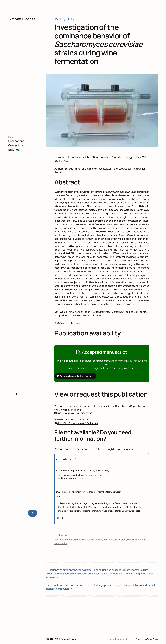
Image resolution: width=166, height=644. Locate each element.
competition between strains (88, 540)
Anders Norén (125, 639)
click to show (77, 323)
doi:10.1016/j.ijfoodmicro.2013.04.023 (76, 423)
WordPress (152, 639)
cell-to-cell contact (64, 540)
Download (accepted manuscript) (75, 376)
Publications (63, 535)
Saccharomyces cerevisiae (128, 540)
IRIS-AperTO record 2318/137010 (73, 413)
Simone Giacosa (22, 19)
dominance (108, 540)
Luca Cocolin (126, 169)
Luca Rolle (112, 169)
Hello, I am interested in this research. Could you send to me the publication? (82, 479)
